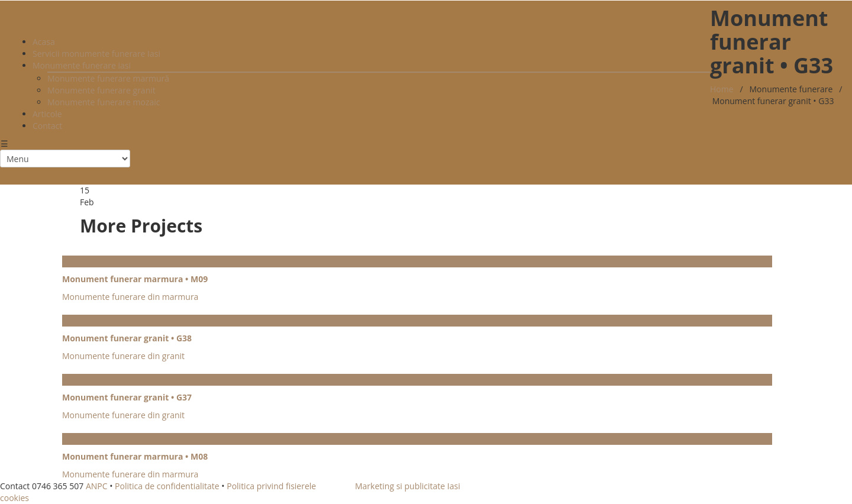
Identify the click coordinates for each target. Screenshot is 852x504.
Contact (47, 126)
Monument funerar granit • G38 (127, 338)
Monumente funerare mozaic (104, 102)
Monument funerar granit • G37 (127, 397)
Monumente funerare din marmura (130, 297)
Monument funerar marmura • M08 (135, 456)
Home (722, 89)
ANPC (97, 486)
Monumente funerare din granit (123, 356)
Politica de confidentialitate (167, 486)
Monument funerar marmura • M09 (135, 279)
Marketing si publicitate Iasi (408, 486)
